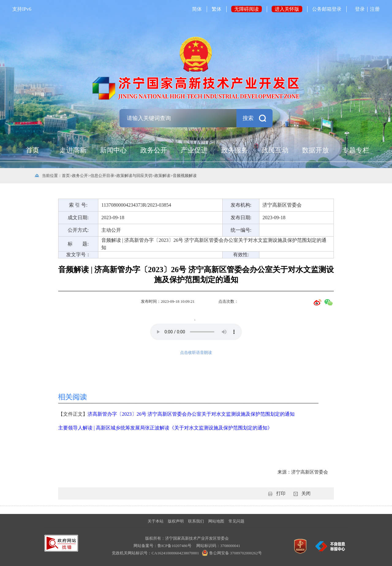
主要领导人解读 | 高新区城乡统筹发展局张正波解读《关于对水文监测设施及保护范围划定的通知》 (165, 428)
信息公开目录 (102, 176)
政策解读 (162, 176)
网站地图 (216, 521)
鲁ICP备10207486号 (174, 546)
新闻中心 (113, 150)
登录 (360, 9)
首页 (32, 150)
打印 (281, 493)
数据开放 (315, 150)
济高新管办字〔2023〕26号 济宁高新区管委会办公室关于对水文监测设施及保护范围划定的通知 (191, 414)
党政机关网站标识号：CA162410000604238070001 (156, 553)
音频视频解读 (185, 176)
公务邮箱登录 (327, 9)
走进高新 (73, 150)
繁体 (217, 9)
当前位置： (52, 176)
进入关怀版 (287, 9)
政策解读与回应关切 (134, 176)
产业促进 (194, 150)
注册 (375, 9)
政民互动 (275, 150)
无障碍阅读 (247, 9)
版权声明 (176, 521)
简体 (197, 9)
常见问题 (236, 521)
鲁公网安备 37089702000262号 (231, 553)
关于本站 (156, 521)
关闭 (306, 493)
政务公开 (154, 150)
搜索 (248, 118)
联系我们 (196, 521)
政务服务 (235, 150)
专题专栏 (356, 150)
